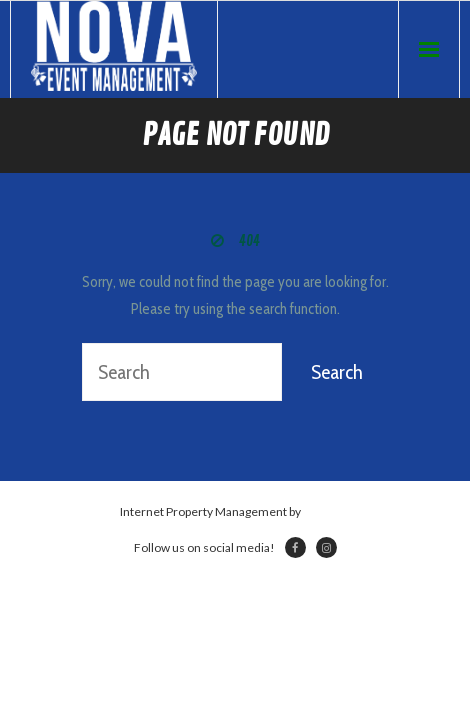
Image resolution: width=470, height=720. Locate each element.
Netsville (327, 511)
